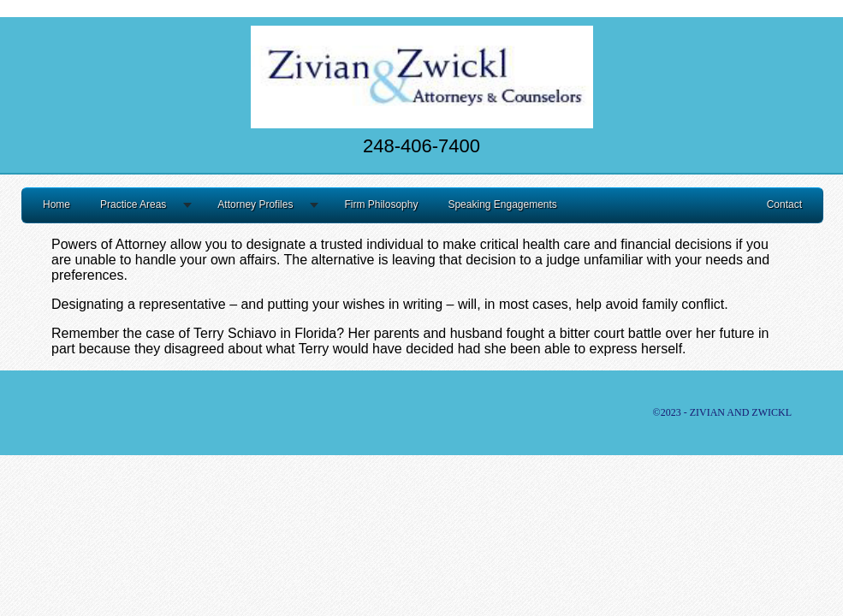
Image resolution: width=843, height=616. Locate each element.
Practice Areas (133, 204)
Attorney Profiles (255, 204)
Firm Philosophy (381, 204)
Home (56, 204)
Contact (784, 204)
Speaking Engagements (502, 204)
